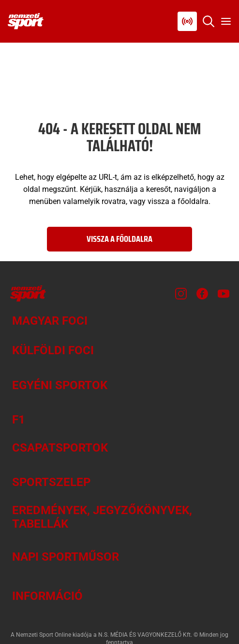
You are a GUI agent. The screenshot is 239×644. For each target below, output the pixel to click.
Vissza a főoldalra (119, 239)
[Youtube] (224, 294)
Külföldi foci (53, 350)
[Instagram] (181, 294)
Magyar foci (50, 321)
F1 (19, 420)
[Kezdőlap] (26, 21)
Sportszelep (51, 482)
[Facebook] (202, 294)
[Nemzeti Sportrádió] (187, 21)
